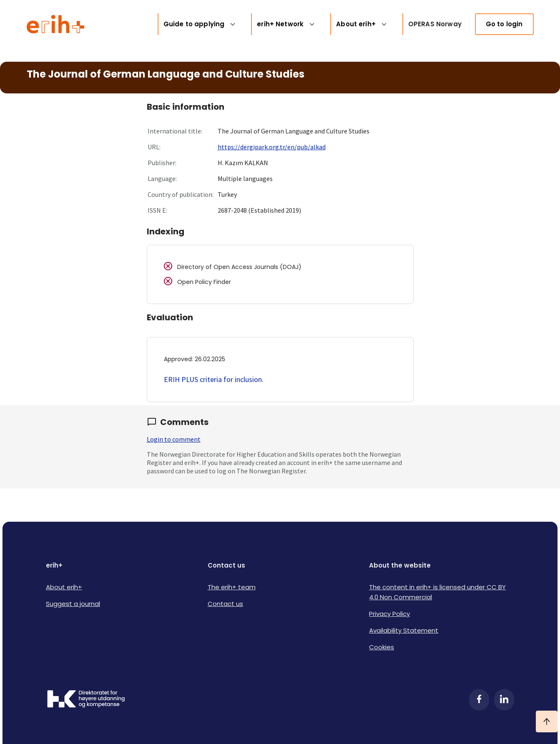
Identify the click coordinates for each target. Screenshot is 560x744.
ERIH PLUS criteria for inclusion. (214, 379)
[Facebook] (479, 700)
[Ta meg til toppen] (547, 721)
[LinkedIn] (504, 700)
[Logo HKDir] (86, 700)
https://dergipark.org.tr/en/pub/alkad (272, 147)
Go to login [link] (504, 24)
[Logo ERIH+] (56, 24)
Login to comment (174, 439)
